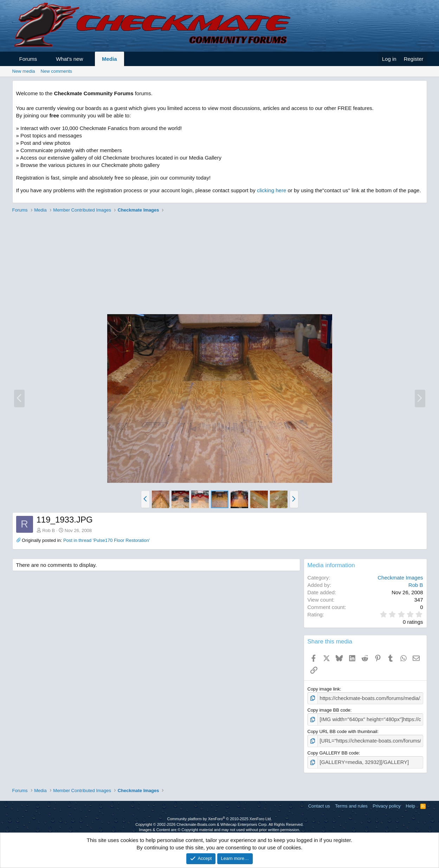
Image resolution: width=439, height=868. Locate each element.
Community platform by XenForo (220, 816)
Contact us (319, 803)
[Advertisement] (220, 265)
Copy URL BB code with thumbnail (343, 730)
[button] (43, 59)
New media (24, 71)
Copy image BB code (329, 709)
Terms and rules (351, 803)
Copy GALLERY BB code (333, 750)
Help (410, 803)
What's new (69, 59)
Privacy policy (386, 803)
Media (109, 59)
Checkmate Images (400, 578)
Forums (28, 59)
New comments (57, 71)
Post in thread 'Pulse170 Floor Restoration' (106, 540)
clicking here (272, 190)
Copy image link (324, 689)
